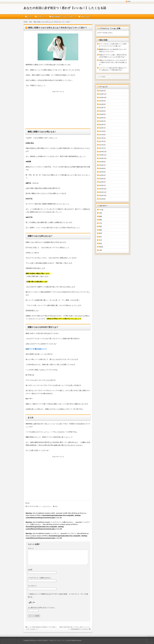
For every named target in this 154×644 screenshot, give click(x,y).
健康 (100, 216)
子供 (100, 223)
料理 (100, 233)
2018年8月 (102, 104)
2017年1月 (102, 148)
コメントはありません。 (45, 506)
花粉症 (101, 247)
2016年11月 (103, 155)
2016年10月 (103, 158)
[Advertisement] (58, 110)
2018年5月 (102, 114)
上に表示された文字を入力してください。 (42, 608)
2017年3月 (102, 141)
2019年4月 (102, 91)
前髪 (28, 503)
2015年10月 (103, 196)
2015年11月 (103, 192)
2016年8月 (102, 162)
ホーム (30, 17)
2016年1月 (102, 185)
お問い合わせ (85, 17)
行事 (100, 250)
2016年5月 (102, 172)
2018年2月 (102, 125)
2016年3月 (102, 179)
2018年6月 (102, 111)
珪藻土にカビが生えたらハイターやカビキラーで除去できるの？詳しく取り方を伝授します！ (113, 62)
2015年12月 (103, 189)
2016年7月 (102, 165)
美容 (56, 506)
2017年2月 (102, 145)
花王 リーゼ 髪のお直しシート (37, 349)
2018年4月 (102, 118)
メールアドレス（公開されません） (40, 578)
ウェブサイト (32, 586)
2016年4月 (102, 175)
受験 (100, 220)
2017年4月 (102, 138)
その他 (101, 210)
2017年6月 (102, 131)
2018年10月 (103, 98)
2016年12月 (103, 152)
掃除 (100, 230)
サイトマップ (42, 17)
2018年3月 (102, 121)
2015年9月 (102, 199)
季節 (100, 227)
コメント (31, 548)
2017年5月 (102, 135)
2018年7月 (102, 108)
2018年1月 (102, 128)
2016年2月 (102, 182)
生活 (100, 240)
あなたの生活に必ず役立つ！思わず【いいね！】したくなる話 (65, 8)
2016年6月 (102, 168)
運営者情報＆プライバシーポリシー (63, 17)
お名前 (30, 570)
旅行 (100, 237)
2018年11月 (103, 94)
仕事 (100, 213)
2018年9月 (102, 101)
